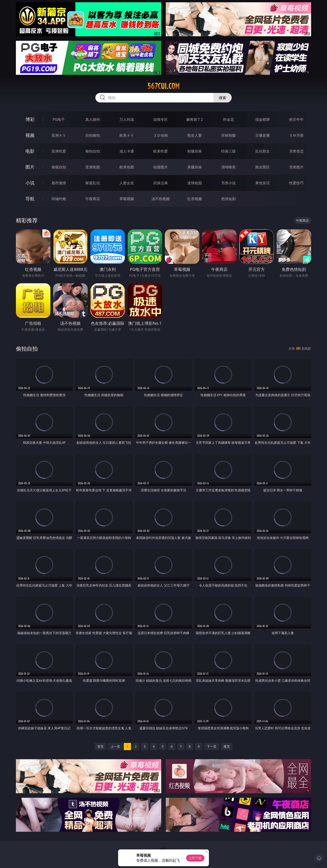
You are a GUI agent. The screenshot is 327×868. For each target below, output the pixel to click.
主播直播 (263, 135)
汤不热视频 (161, 199)
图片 (30, 167)
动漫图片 (161, 167)
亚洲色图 (93, 167)
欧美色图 (127, 167)
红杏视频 (195, 199)
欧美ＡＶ (127, 135)
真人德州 (93, 119)
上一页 (115, 746)
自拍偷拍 (93, 135)
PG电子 (59, 119)
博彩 (30, 119)
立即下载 (195, 858)
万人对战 (127, 119)
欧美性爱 (161, 151)
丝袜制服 (228, 135)
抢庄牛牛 (296, 119)
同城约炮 (59, 199)
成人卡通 (127, 151)
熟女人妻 (195, 135)
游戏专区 (161, 119)
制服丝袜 (195, 151)
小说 (30, 183)
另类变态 (296, 151)
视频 (30, 135)
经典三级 (228, 151)
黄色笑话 (263, 183)
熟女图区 (263, 167)
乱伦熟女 (263, 151)
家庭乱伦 (93, 183)
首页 (100, 746)
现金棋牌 (263, 119)
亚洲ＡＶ (59, 135)
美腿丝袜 (195, 167)
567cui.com (163, 86)
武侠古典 (161, 183)
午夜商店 (93, 199)
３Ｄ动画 (161, 135)
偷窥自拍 (59, 167)
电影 (30, 151)
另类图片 (296, 167)
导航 (30, 199)
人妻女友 (127, 183)
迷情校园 (195, 183)
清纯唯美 (228, 167)
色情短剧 (228, 199)
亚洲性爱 (59, 151)
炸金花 (228, 119)
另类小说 (228, 183)
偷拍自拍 (93, 151)
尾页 (227, 746)
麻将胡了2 (194, 119)
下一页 (212, 746)
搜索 (223, 98)
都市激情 (59, 183)
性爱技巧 (296, 183)
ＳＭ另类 (296, 135)
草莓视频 (127, 199)
